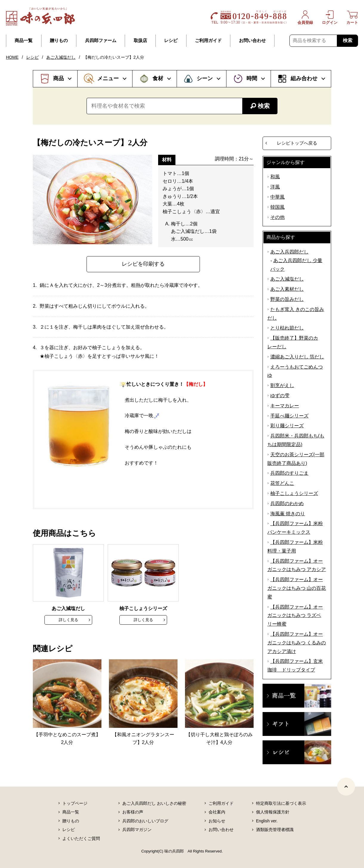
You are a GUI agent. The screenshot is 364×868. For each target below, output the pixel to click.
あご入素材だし (287, 289)
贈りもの (59, 41)
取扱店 (140, 41)
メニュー (108, 78)
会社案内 (217, 812)
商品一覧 (24, 41)
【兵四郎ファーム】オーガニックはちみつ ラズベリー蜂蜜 (295, 616)
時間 (252, 78)
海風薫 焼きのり (288, 514)
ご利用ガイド (208, 41)
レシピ (171, 41)
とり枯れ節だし (287, 328)
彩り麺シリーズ (287, 426)
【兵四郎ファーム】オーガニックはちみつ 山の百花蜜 (297, 588)
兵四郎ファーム (101, 41)
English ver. (267, 821)
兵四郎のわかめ (287, 503)
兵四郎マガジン (137, 830)
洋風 (275, 187)
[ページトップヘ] (346, 787)
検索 (348, 40)
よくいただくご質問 (81, 838)
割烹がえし (282, 385)
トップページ (75, 803)
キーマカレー (285, 406)
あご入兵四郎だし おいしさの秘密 (154, 803)
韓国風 (277, 207)
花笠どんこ (282, 483)
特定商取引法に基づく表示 (281, 803)
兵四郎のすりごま (289, 473)
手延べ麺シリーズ (289, 416)
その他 (277, 217)
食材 (158, 78)
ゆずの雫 (280, 396)
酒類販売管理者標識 (275, 830)
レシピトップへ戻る (297, 143)
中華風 (277, 197)
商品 (58, 78)
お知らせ (217, 821)
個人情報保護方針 (273, 812)
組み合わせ (304, 78)
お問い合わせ (252, 41)
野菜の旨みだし (287, 299)
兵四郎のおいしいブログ (145, 821)
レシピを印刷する (143, 264)
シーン (205, 78)
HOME (12, 57)
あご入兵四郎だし (289, 252)
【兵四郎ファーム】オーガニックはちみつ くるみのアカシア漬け (297, 643)
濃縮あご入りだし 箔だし (297, 357)
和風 (275, 177)
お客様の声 (133, 812)
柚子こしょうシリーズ (294, 493)
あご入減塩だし (61, 57)
